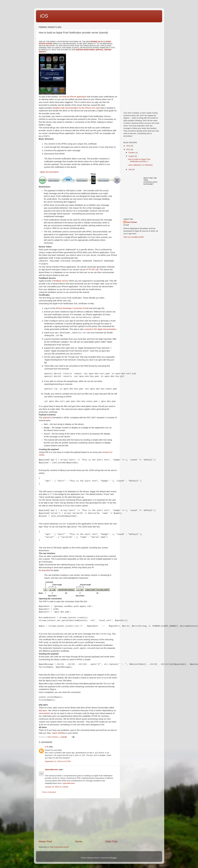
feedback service (61, 281)
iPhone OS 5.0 (97, 42)
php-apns (43, 710)
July (130, 169)
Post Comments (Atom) (59, 847)
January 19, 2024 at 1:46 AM (57, 787)
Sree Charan (132, 222)
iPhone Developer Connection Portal (72, 308)
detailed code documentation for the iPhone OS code (76, 108)
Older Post (111, 841)
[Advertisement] (78, 819)
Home (79, 841)
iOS (44, 16)
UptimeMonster (52, 770)
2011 (129, 149)
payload (46, 418)
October (132, 153)
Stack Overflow (59, 733)
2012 (129, 146)
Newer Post (45, 841)
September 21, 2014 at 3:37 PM (58, 761)
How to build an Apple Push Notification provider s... (139, 160)
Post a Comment (49, 792)
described (46, 570)
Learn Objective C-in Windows (140, 165)
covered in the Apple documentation (100, 329)
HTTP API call (92, 270)
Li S (47, 747)
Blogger (114, 858)
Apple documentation (49, 172)
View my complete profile (134, 237)
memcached (44, 713)
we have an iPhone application (73, 97)
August (132, 156)
